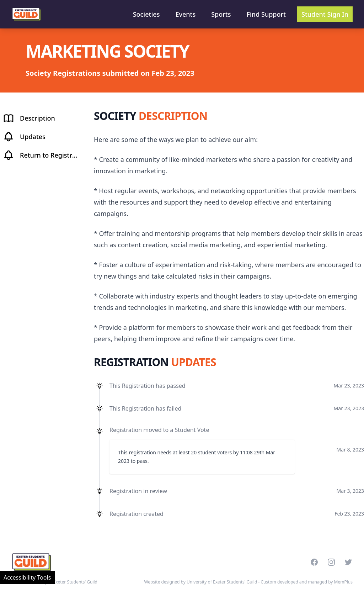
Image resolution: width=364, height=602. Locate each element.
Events (185, 14)
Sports (221, 14)
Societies (146, 14)
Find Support (266, 14)
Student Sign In (325, 14)
